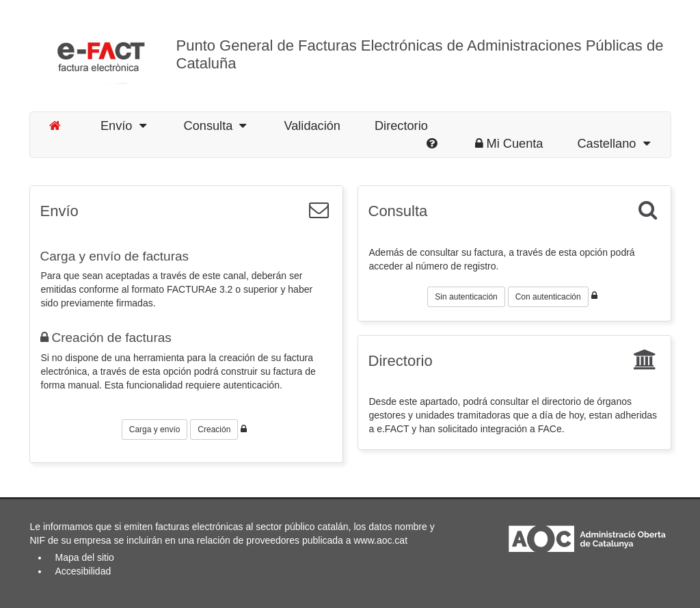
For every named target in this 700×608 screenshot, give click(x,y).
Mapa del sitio (85, 557)
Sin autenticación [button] (466, 297)
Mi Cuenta (509, 144)
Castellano (613, 144)
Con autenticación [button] (548, 297)
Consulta (215, 126)
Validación (312, 126)
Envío (123, 126)
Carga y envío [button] (155, 429)
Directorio (401, 126)
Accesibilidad (83, 571)
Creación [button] (214, 429)
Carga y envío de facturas (115, 256)
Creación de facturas (106, 338)
